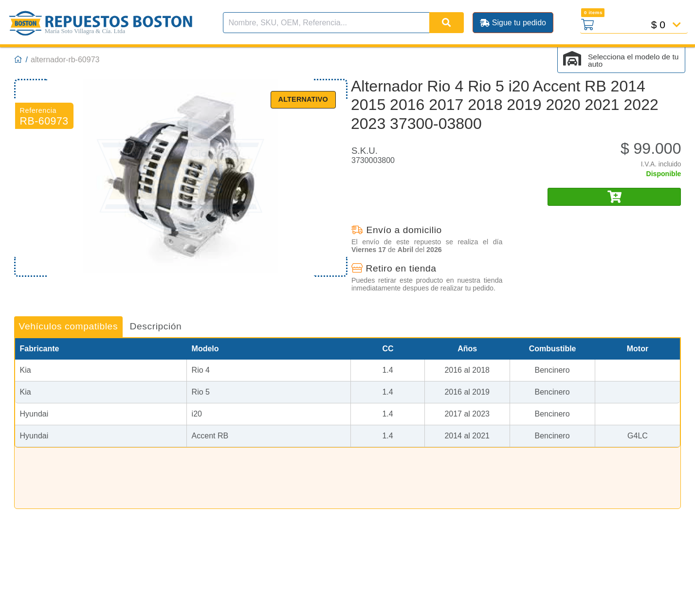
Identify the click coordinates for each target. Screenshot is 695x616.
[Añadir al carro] (614, 197)
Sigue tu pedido (513, 23)
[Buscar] (447, 23)
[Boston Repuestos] (19, 60)
